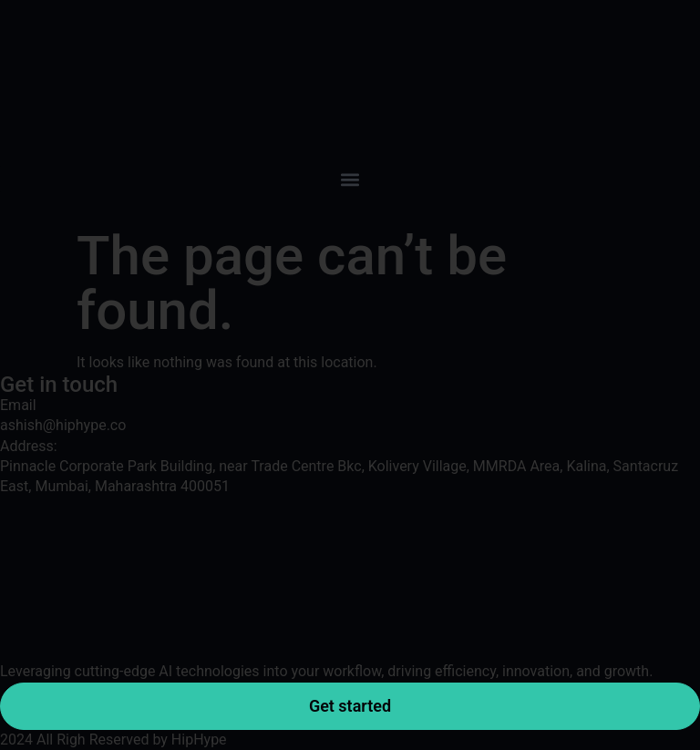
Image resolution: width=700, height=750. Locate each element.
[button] (350, 179)
